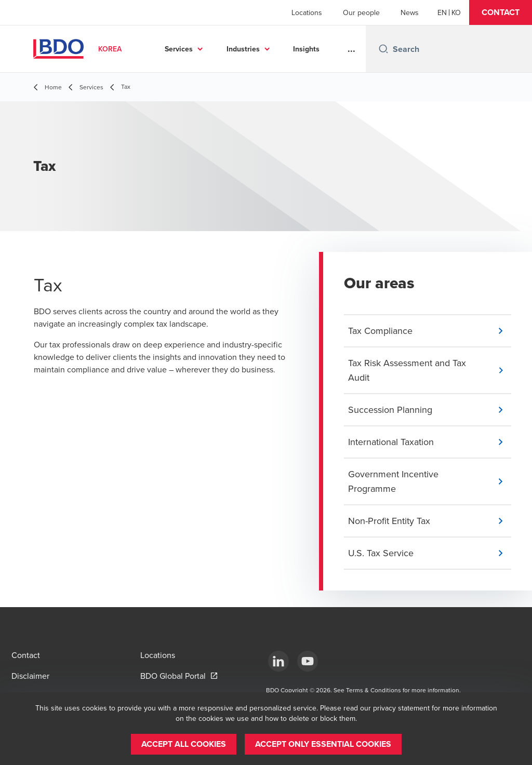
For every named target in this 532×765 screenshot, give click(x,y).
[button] (501, 12)
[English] (442, 12)
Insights (306, 49)
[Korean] (456, 12)
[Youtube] (308, 661)
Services (179, 49)
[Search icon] (383, 49)
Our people (361, 12)
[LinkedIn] (278, 661)
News (410, 12)
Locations (307, 12)
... (351, 49)
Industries (243, 49)
